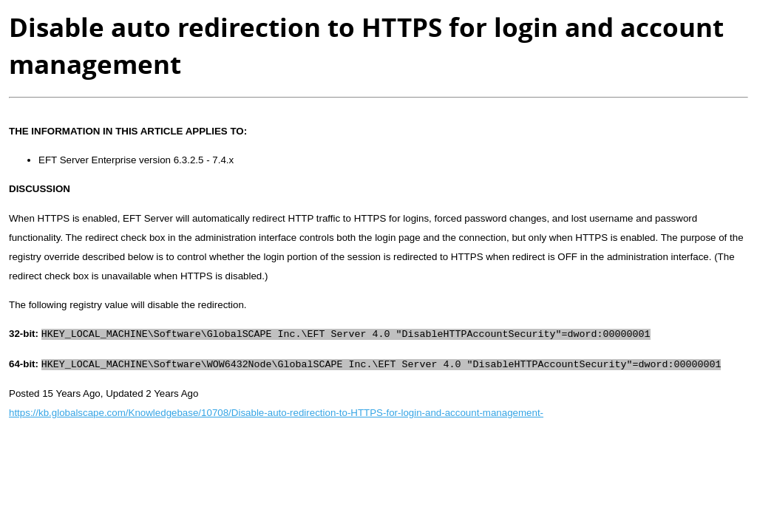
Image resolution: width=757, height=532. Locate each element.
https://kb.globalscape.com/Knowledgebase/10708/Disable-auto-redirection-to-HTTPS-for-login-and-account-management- (276, 413)
